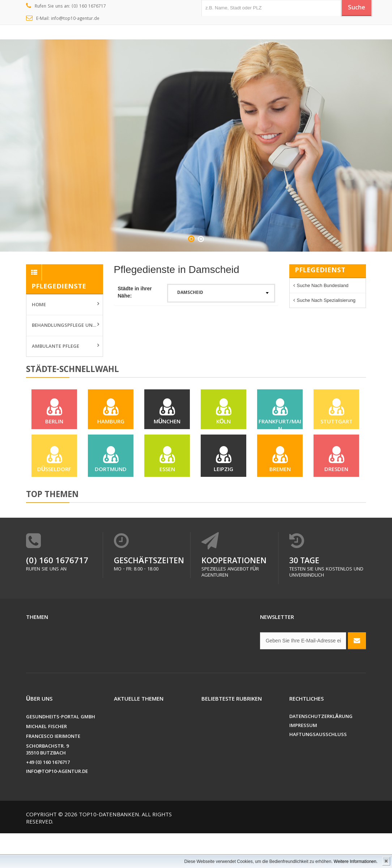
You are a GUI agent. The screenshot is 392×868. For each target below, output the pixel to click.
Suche (353, 8)
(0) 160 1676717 (57, 596)
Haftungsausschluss (318, 770)
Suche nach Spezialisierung (326, 300)
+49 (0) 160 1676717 (48, 798)
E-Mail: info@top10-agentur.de (63, 19)
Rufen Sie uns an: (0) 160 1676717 (66, 7)
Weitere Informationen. (356, 861)
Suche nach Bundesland (323, 285)
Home (39, 305)
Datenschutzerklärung (321, 752)
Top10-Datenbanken (109, 850)
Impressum (303, 761)
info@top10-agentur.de (57, 807)
